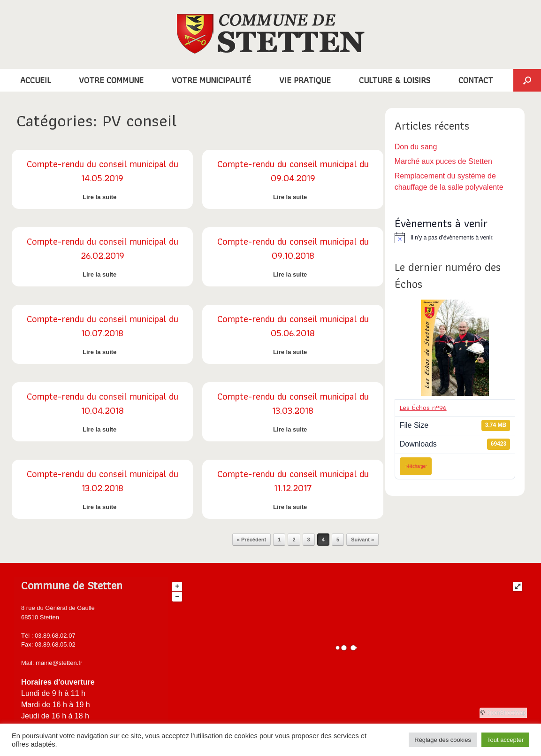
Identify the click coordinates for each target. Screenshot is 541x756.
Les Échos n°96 (423, 408)
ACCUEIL (35, 80)
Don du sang (416, 147)
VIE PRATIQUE (305, 80)
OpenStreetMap (506, 713)
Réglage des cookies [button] (443, 740)
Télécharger (416, 466)
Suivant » (362, 540)
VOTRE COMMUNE (111, 80)
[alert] (455, 238)
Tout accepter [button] (505, 740)
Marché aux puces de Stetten (443, 161)
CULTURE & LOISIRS (395, 80)
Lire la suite (102, 197)
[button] (527, 80)
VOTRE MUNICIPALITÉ (211, 80)
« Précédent (251, 540)
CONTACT (476, 80)
